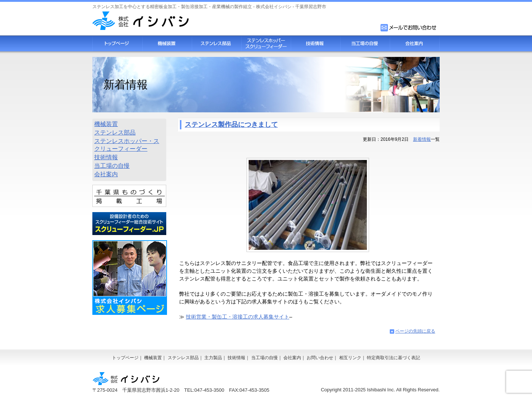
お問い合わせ (320, 358)
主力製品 (213, 358)
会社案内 (415, 43)
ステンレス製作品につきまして (231, 125)
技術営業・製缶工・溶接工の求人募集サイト (238, 317)
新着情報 (422, 139)
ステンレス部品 (216, 43)
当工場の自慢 (365, 43)
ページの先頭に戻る (415, 331)
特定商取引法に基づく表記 (393, 358)
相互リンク (350, 358)
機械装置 (167, 43)
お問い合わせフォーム (409, 28)
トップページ (117, 43)
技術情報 (316, 43)
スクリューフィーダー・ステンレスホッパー (266, 43)
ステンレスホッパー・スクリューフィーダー (127, 145)
